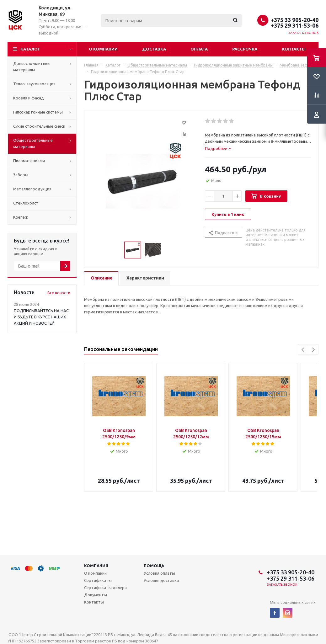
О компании (103, 49)
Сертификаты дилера (105, 588)
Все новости (59, 293)
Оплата (199, 49)
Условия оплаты (159, 573)
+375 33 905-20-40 (295, 20)
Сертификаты (98, 580)
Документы (96, 595)
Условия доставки (161, 580)
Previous (303, 350)
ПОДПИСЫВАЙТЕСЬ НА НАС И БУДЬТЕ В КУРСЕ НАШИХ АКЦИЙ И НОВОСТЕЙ (41, 317)
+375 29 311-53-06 (295, 25)
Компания (96, 566)
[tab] (218, 148)
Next (313, 350)
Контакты (294, 49)
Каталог (30, 49)
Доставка (154, 49)
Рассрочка (245, 49)
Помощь (154, 566)
